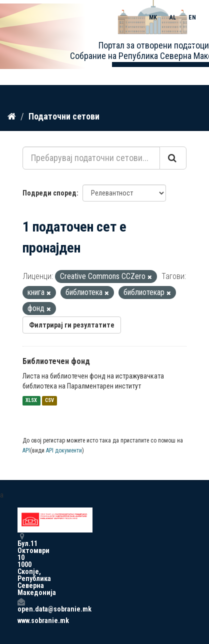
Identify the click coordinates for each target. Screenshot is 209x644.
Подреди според (49, 193)
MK (153, 17)
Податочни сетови (64, 116)
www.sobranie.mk (21, 620)
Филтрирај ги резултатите (72, 325)
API (26, 450)
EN (192, 17)
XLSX (31, 401)
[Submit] (173, 158)
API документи (64, 450)
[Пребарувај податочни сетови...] (91, 158)
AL (173, 17)
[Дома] (12, 116)
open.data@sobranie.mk (21, 605)
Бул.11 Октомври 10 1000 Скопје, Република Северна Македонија (21, 564)
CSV (49, 401)
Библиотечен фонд (56, 361)
